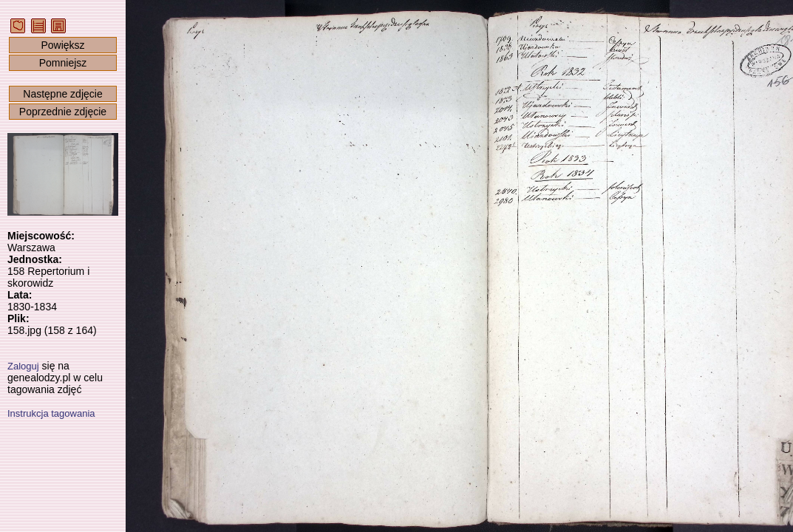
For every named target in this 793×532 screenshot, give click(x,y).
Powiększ (62, 45)
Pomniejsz (63, 63)
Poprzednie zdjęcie (63, 112)
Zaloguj (23, 366)
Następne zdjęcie (62, 94)
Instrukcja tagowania (51, 413)
